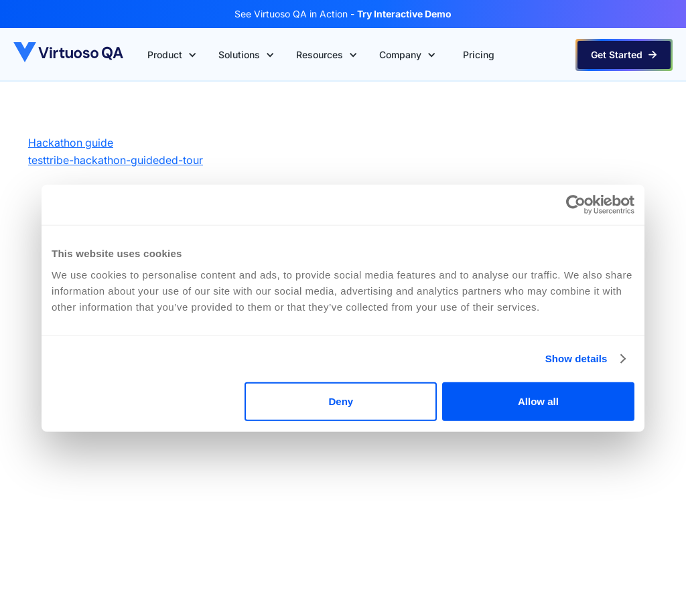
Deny (341, 401)
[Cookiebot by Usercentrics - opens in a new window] (576, 205)
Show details (576, 359)
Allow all (538, 401)
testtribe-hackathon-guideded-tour (116, 160)
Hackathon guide (71, 143)
